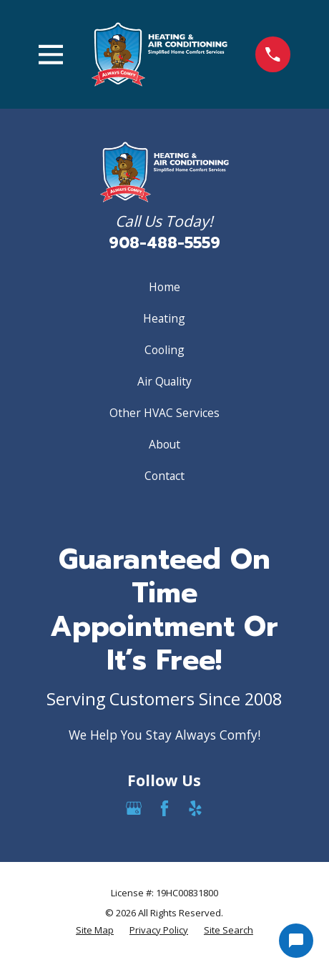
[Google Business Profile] (134, 808)
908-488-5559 (164, 243)
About (164, 444)
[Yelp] (195, 808)
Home (164, 287)
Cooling (164, 350)
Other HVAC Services (164, 413)
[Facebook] (164, 808)
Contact (164, 476)
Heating (164, 318)
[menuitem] (95, 931)
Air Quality (164, 381)
